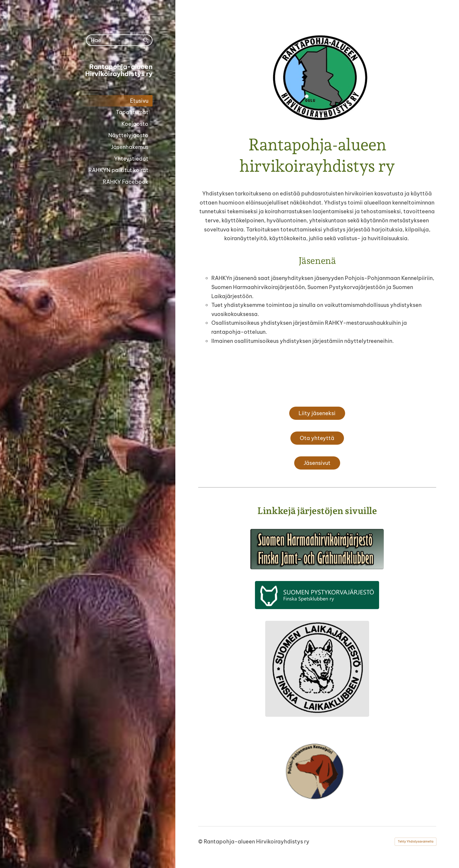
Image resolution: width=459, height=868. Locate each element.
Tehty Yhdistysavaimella (416, 842)
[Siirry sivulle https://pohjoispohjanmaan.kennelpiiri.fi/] (317, 771)
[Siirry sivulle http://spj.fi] (317, 595)
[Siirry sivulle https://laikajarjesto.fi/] (317, 669)
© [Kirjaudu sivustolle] (201, 842)
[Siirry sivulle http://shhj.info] (317, 549)
